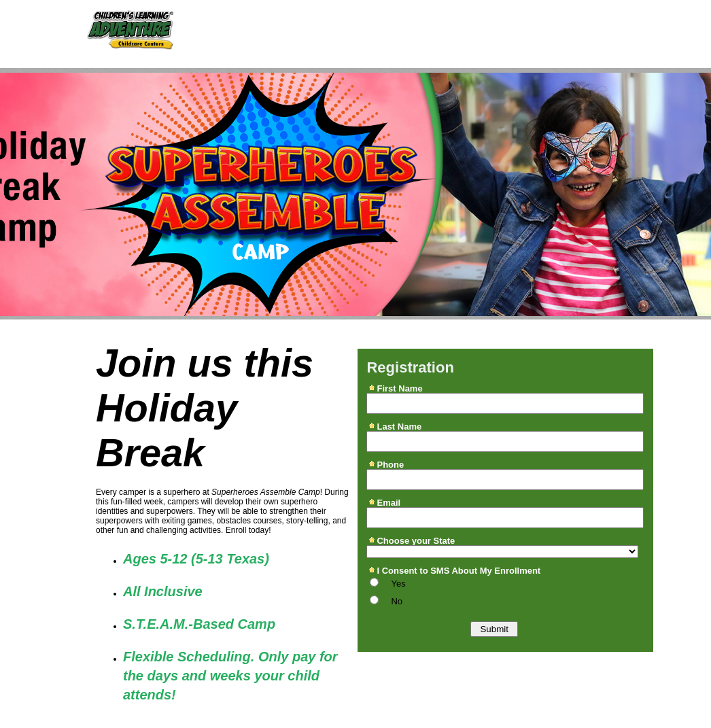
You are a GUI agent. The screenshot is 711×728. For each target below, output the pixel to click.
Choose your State (416, 540)
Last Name (399, 426)
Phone (390, 464)
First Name (399, 388)
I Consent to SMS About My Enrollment (458, 570)
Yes (398, 584)
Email (388, 502)
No (397, 601)
